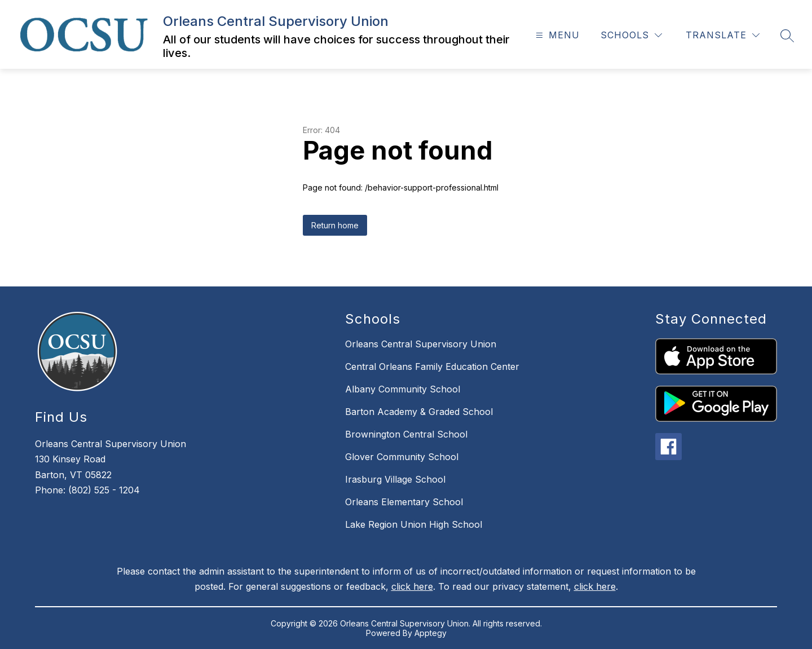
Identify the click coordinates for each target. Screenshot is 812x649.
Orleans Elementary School (404, 502)
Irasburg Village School (395, 479)
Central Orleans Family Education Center (432, 367)
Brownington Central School (406, 434)
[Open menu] (556, 35)
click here (412, 586)
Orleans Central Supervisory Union (421, 344)
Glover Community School (402, 457)
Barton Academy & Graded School (419, 412)
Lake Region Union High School (414, 524)
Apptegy (431, 633)
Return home (335, 225)
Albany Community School (403, 389)
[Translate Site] (723, 35)
